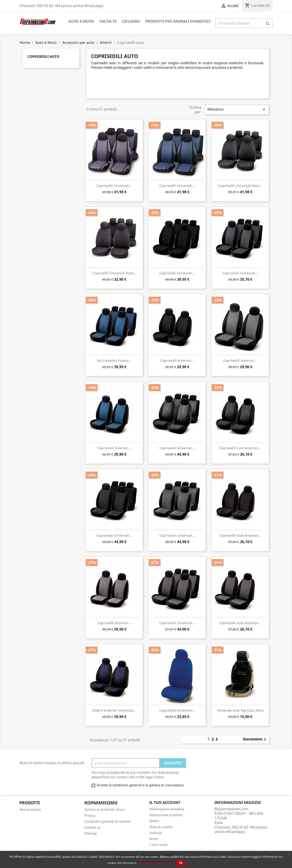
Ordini (154, 821)
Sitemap (91, 833)
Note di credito (161, 827)
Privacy (90, 815)
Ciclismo (131, 21)
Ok (181, 863)
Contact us (93, 827)
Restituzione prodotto (166, 815)
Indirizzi (156, 833)
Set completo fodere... (114, 360)
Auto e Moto (81, 21)
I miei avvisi (158, 845)
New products (30, 809)
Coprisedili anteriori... (177, 360)
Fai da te (108, 21)
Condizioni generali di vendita (107, 821)
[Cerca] (244, 23)
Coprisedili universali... (114, 186)
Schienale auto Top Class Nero (240, 710)
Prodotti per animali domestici (178, 21)
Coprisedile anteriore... (177, 710)
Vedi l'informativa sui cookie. (156, 863)
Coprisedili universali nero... (240, 186)
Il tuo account (165, 802)
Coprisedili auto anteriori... (240, 448)
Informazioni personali (167, 809)
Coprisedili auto (43, 56)
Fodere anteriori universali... (114, 710)
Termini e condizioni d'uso (104, 809)
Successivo (255, 739)
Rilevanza (237, 109)
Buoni (154, 839)
